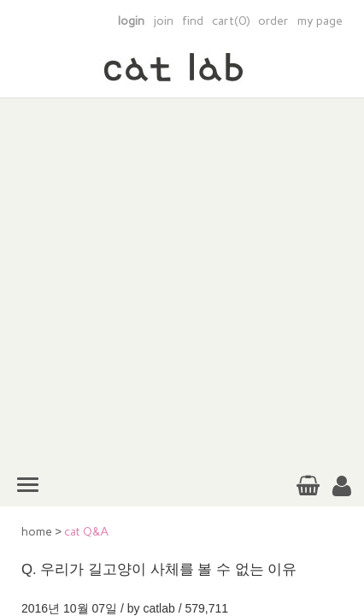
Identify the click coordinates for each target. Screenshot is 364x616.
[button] (342, 487)
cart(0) (231, 21)
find (193, 21)
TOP (338, 536)
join (163, 21)
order (273, 21)
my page (320, 21)
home (37, 532)
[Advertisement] (182, 281)
